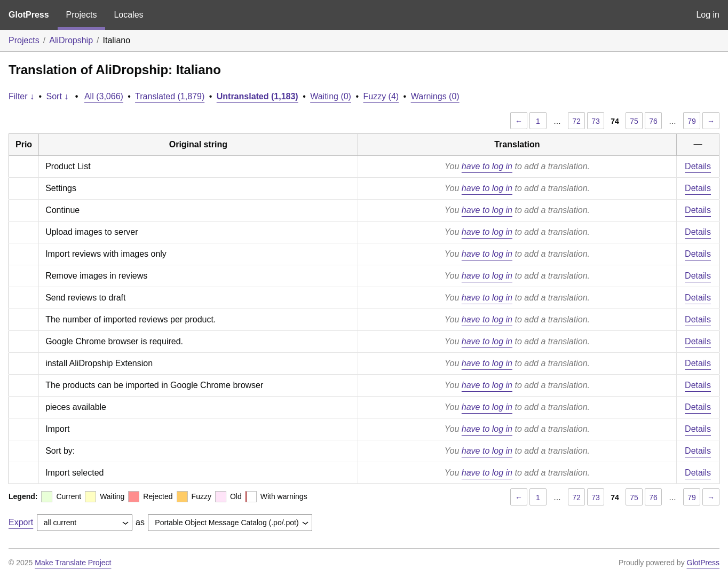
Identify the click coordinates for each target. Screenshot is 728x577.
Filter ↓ (21, 96)
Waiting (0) (331, 96)
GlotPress (29, 15)
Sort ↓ (58, 96)
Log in (708, 15)
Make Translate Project (73, 563)
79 (692, 121)
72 (576, 121)
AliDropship (71, 40)
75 (634, 121)
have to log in (487, 166)
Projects (82, 15)
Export (21, 522)
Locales (128, 15)
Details (698, 166)
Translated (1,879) (170, 96)
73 (596, 121)
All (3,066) (104, 96)
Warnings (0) (435, 96)
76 (653, 121)
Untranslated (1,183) (258, 96)
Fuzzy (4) (381, 96)
